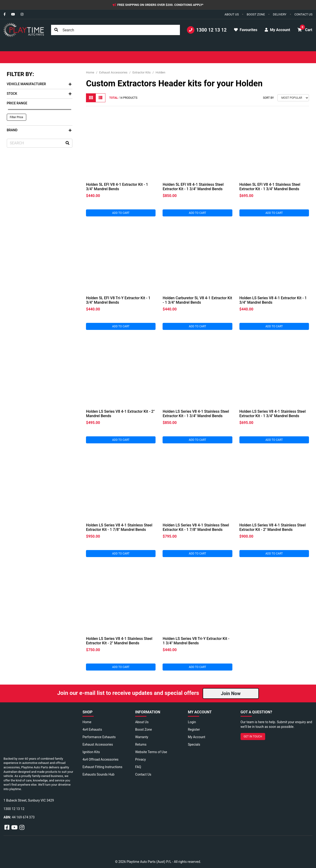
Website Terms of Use (151, 752)
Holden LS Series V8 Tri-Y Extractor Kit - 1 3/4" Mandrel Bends (196, 641)
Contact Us (143, 774)
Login (192, 722)
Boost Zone (143, 729)
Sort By (268, 98)
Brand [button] (39, 130)
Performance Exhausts (99, 737)
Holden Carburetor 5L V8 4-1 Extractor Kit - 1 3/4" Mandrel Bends (197, 300)
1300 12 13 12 (207, 30)
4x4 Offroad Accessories (100, 759)
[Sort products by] (293, 98)
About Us (142, 722)
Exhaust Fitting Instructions (102, 767)
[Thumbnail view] (91, 98)
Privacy (140, 759)
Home (87, 722)
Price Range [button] (17, 103)
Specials (194, 744)
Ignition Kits (91, 752)
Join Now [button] (231, 693)
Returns (141, 744)
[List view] (100, 98)
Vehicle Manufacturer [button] (39, 84)
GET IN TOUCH (253, 737)
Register (194, 729)
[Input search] (115, 30)
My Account (197, 737)
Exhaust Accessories (98, 744)
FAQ (138, 767)
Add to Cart (121, 213)
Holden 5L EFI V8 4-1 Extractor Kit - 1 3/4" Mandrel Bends (117, 187)
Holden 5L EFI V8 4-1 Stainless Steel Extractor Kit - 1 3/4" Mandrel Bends (193, 187)
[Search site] (56, 30)
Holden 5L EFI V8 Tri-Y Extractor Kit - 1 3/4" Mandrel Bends (118, 300)
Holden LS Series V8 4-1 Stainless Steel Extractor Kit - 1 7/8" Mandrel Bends (119, 527)
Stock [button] (39, 94)
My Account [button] (277, 30)
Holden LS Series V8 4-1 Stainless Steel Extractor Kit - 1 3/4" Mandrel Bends (196, 414)
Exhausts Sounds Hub (98, 774)
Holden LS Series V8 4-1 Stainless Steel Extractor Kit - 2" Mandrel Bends (273, 527)
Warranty (142, 737)
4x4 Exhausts (92, 729)
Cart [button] (305, 28)
